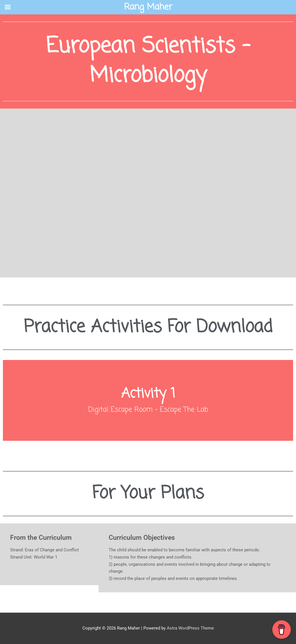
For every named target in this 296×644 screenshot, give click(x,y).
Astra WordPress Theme (190, 628)
